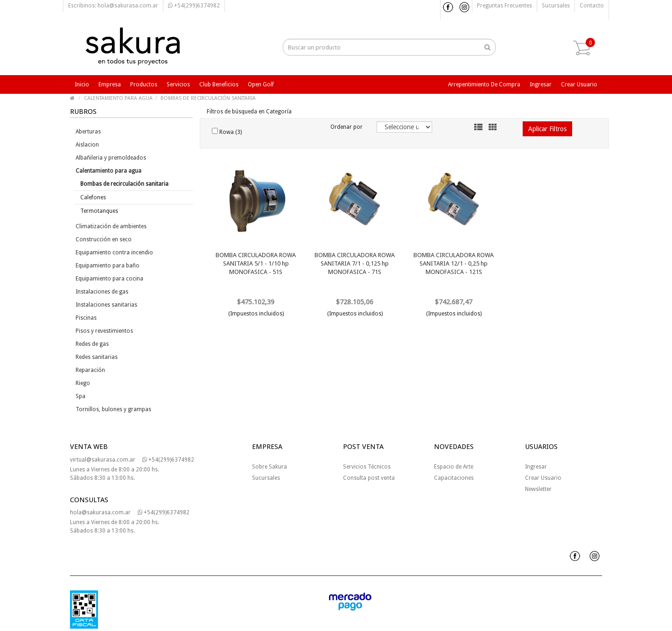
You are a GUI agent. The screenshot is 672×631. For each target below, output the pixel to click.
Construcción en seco (104, 239)
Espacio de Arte (454, 467)
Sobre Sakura (269, 467)
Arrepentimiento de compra (484, 84)
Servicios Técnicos (367, 467)
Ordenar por (346, 127)
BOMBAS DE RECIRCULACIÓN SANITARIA (208, 98)
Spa (80, 396)
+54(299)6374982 (194, 6)
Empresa (110, 84)
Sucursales (556, 6)
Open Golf (261, 84)
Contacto (592, 6)
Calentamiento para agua (108, 171)
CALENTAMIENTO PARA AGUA (118, 98)
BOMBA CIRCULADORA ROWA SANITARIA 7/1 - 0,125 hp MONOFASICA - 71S (355, 263)
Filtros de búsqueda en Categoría (249, 112)
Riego (83, 383)
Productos (144, 84)
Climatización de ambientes (111, 226)
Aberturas (88, 132)
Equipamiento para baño (108, 266)
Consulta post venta (369, 478)
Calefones (93, 197)
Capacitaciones (454, 478)
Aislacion (87, 145)
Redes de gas (92, 344)
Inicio (82, 84)
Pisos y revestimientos (104, 331)
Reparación (90, 370)
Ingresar (541, 84)
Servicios (178, 84)
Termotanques (99, 211)
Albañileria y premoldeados (111, 158)
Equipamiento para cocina (109, 279)
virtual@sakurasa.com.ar (103, 460)
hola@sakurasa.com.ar (100, 512)
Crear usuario (579, 84)
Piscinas (86, 318)
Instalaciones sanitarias (106, 305)
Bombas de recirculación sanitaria (124, 184)
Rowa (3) (227, 132)
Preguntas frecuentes (504, 6)
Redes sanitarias (97, 357)
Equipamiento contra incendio (114, 252)
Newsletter (538, 489)
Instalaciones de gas (102, 292)
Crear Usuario (543, 478)
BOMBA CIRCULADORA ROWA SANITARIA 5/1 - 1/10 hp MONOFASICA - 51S (256, 263)
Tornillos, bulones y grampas (113, 409)
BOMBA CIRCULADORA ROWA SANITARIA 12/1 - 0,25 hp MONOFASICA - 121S (454, 263)
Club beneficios (219, 84)
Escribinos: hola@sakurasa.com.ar (113, 6)
